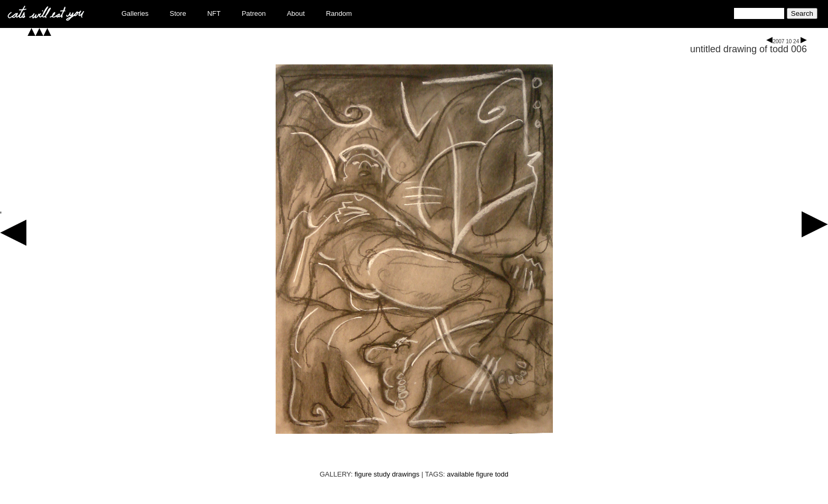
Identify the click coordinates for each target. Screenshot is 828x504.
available (460, 474)
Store (178, 13)
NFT (214, 13)
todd (501, 474)
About (296, 13)
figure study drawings (387, 474)
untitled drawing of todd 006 (749, 49)
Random (339, 13)
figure (484, 474)
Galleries (135, 13)
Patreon (254, 13)
